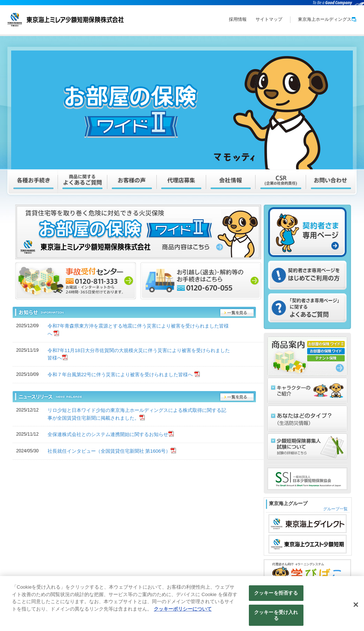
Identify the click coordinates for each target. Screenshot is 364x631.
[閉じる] (356, 607)
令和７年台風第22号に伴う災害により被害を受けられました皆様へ (121, 375)
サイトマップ (269, 19)
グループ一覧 (335, 509)
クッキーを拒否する (276, 595)
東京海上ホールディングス (327, 19)
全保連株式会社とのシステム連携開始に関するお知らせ (108, 434)
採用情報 (238, 19)
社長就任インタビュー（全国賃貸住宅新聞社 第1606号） (109, 451)
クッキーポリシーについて (183, 611)
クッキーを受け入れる (276, 617)
